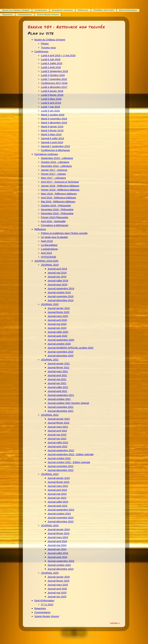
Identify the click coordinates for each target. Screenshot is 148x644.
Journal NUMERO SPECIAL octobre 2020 (70, 348)
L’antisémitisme (49, 249)
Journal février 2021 (58, 367)
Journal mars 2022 (58, 427)
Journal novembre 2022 (61, 466)
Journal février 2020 (58, 312)
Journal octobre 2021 (59, 399)
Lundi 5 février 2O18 (52, 95)
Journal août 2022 (57, 446)
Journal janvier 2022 (59, 419)
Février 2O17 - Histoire (53, 174)
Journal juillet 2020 (58, 332)
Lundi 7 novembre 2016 (54, 79)
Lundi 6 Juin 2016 (51, 59)
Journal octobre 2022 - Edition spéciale (69, 462)
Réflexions (83, 10)
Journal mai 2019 (57, 273)
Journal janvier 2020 (59, 308)
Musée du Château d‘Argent (16, 10)
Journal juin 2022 (57, 439)
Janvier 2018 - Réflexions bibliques (60, 186)
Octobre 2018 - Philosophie (56, 205)
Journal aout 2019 (57, 284)
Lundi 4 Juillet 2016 (52, 63)
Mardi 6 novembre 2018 (54, 119)
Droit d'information (128, 10)
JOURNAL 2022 (50, 415)
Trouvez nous (48, 47)
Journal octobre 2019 (59, 292)
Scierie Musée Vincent (48, 14)
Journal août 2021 (57, 391)
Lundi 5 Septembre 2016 (54, 71)
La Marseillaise (49, 245)
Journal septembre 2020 (61, 340)
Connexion (76, 637)
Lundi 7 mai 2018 (50, 107)
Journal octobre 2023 (59, 514)
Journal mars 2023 (58, 486)
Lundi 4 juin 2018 (50, 111)
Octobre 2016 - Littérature (55, 162)
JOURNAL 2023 (50, 474)
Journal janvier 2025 (59, 577)
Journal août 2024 (57, 557)
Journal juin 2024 (57, 549)
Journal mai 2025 (57, 593)
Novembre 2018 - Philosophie (57, 209)
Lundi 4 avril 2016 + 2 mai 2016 (58, 55)
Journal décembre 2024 (61, 569)
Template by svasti (92, 637)
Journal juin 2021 (57, 383)
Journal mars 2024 (58, 537)
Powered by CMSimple (58, 637)
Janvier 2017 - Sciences (54, 170)
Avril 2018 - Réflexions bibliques (58, 198)
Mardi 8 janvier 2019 (52, 126)
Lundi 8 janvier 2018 (52, 91)
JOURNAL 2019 (50, 265)
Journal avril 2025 (57, 589)
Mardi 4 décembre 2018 (54, 123)
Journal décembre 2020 (61, 356)
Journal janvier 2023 (59, 478)
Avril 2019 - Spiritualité (53, 221)
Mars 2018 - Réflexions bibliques (59, 194)
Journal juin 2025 (57, 597)
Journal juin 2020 (57, 328)
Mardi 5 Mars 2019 (51, 134)
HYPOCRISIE (49, 257)
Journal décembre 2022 (61, 470)
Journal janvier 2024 (59, 529)
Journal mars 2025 (58, 585)
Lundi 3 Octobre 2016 (53, 75)
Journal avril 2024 (57, 541)
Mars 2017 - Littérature (53, 178)
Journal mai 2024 (57, 545)
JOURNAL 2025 (50, 573)
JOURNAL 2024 (50, 525)
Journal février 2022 (58, 423)
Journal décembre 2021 (61, 411)
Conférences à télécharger (55, 150)
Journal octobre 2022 (59, 458)
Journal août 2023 (57, 506)
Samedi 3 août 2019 (52, 142)
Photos (45, 44)
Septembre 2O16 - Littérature (57, 158)
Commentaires (25, 14)
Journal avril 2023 (57, 490)
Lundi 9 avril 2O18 (51, 103)
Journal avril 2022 (57, 431)
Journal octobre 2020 (59, 344)
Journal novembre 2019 (61, 296)
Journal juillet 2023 (58, 502)
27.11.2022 (47, 604)
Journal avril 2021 (57, 375)
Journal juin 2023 (57, 498)
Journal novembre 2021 (61, 407)
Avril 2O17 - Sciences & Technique (60, 182)
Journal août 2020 (57, 336)
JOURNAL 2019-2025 (104, 10)
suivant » (115, 623)
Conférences (41, 10)
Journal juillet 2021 (58, 387)
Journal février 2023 (58, 482)
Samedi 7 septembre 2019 (55, 146)
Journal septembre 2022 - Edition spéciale (71, 454)
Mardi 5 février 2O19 (52, 130)
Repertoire (8, 14)
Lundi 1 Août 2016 (51, 67)
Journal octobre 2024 (59, 565)
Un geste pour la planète (54, 237)
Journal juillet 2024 (58, 553)
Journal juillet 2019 (58, 281)
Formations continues (62, 10)
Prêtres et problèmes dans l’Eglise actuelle (64, 233)
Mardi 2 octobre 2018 (53, 115)
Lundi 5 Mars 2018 (51, 99)
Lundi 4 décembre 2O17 (54, 87)
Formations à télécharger (55, 225)
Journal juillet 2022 (58, 442)
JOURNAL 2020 (50, 304)
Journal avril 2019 (57, 269)
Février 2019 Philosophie (55, 217)
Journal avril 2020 (57, 320)
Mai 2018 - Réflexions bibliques (58, 202)
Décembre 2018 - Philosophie (57, 213)
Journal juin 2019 (57, 277)
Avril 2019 (46, 253)
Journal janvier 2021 (59, 363)
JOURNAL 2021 (50, 360)
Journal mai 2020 (57, 324)
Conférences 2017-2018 (54, 83)
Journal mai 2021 (57, 379)
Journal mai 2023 (57, 494)
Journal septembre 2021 (61, 395)
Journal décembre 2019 (61, 300)
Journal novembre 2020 (61, 352)
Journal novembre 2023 (61, 518)
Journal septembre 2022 (61, 450)
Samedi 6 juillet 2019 (52, 138)
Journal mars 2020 (58, 316)
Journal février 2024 (58, 533)
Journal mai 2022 (57, 435)
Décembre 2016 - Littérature (56, 166)
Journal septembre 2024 (61, 561)
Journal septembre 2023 (61, 510)
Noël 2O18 (47, 241)
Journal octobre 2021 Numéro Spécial (68, 403)
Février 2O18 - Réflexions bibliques (60, 190)
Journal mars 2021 (58, 371)
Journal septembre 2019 (61, 288)
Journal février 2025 (58, 581)
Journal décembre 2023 (61, 521)
